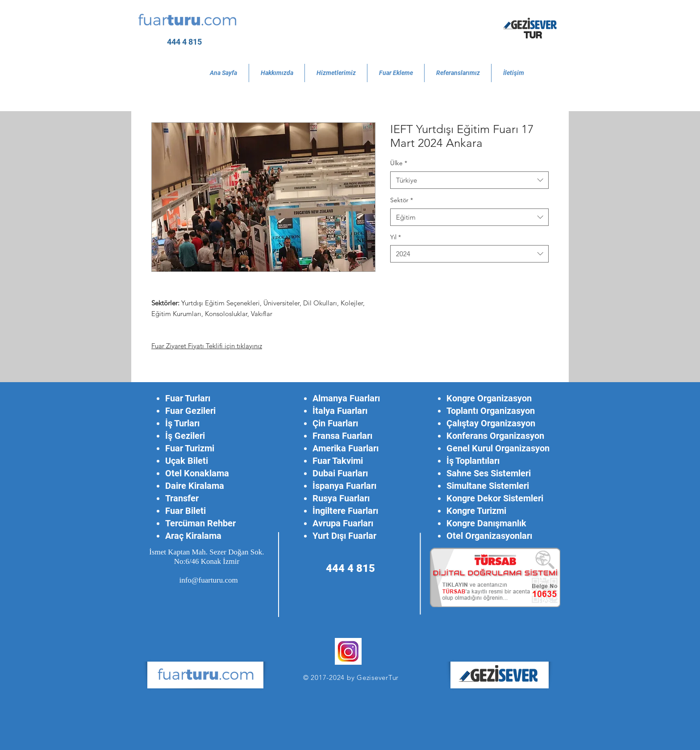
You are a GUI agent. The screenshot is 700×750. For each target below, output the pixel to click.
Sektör (402, 200)
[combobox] (469, 180)
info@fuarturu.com (208, 580)
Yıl (396, 237)
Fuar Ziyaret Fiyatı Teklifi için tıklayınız (207, 346)
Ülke (399, 163)
